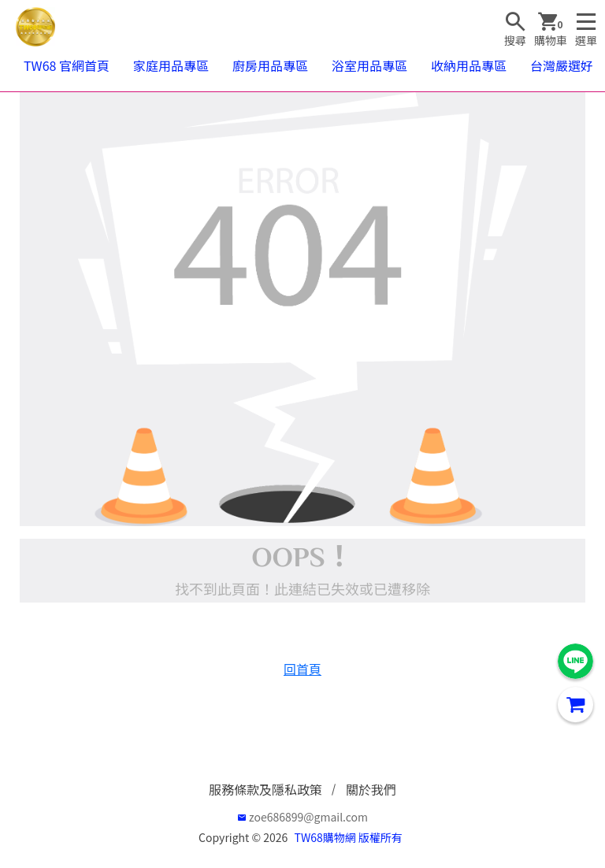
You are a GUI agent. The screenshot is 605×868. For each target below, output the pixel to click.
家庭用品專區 (171, 65)
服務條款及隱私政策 (265, 789)
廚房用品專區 (270, 65)
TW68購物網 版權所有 (349, 837)
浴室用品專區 (369, 65)
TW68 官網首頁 (67, 65)
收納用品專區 (469, 65)
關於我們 (371, 789)
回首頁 (302, 669)
